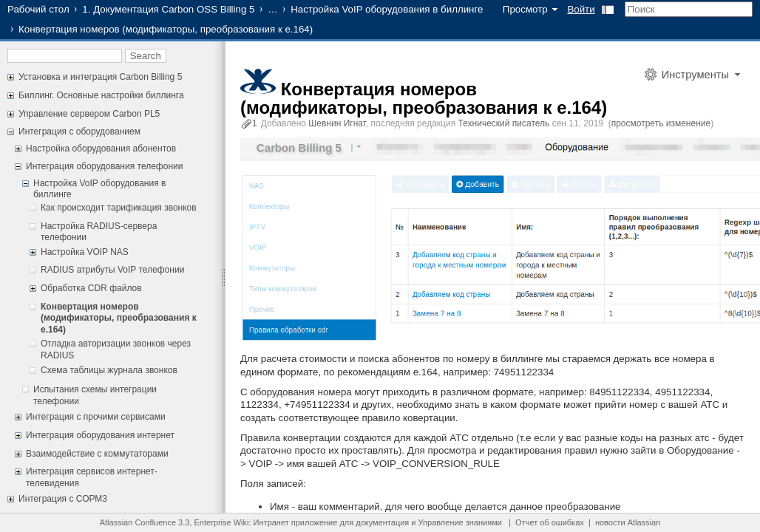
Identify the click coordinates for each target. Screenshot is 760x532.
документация (382, 522)
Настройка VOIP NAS (85, 252)
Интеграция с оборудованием (79, 132)
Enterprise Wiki (222, 522)
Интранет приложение (296, 522)
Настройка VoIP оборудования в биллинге (387, 9)
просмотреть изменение (661, 123)
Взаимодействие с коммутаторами (97, 454)
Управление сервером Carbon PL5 (89, 114)
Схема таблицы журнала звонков (109, 370)
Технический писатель (504, 123)
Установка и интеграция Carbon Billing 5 (100, 77)
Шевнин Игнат (337, 123)
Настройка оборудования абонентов (101, 149)
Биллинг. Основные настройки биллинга (101, 95)
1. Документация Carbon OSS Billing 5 (168, 9)
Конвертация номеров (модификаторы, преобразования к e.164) (119, 318)
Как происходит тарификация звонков (119, 208)
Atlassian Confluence (138, 522)
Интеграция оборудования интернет (100, 435)
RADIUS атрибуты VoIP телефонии (112, 270)
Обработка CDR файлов (91, 288)
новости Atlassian (628, 522)
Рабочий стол (38, 9)
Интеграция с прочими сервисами (96, 417)
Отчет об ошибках (550, 522)
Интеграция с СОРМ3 (63, 499)
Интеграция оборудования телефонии (104, 166)
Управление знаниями (460, 522)
